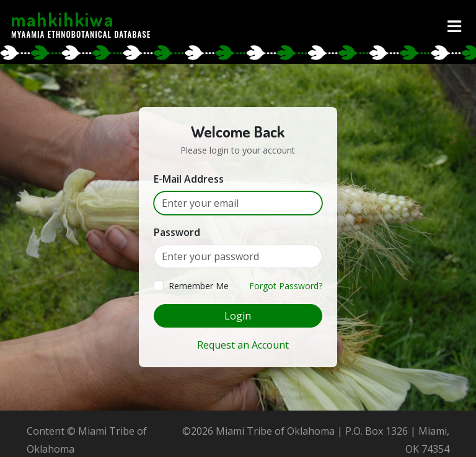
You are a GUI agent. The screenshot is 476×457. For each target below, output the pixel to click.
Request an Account (243, 345)
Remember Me (199, 286)
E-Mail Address (189, 179)
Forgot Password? (286, 286)
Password (177, 232)
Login (238, 316)
